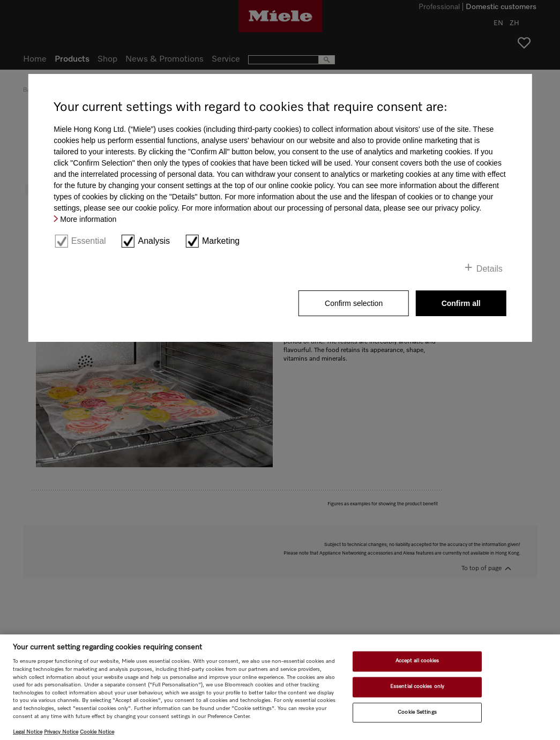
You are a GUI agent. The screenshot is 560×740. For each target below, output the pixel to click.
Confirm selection (354, 303)
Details (490, 269)
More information (88, 219)
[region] (280, 687)
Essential (89, 241)
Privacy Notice (61, 732)
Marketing (221, 241)
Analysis (154, 241)
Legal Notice (28, 732)
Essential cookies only (417, 686)
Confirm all (461, 303)
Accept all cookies (417, 661)
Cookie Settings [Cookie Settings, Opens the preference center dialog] (417, 712)
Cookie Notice (97, 732)
